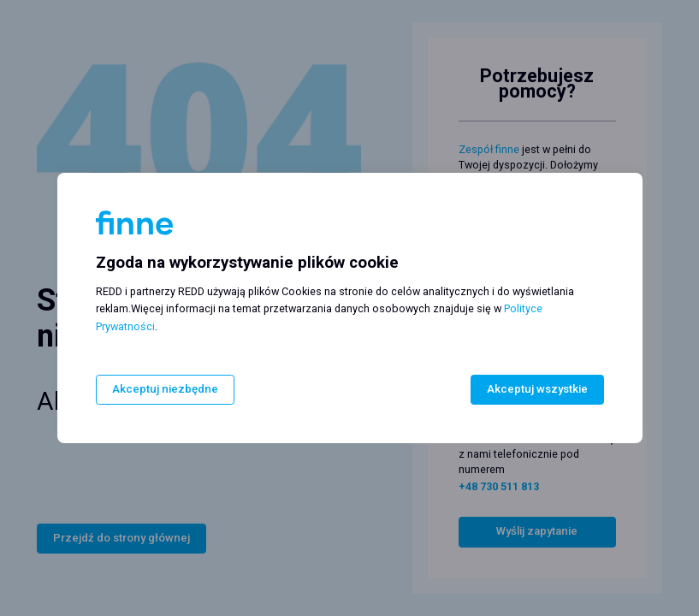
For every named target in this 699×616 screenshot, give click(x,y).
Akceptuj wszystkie (538, 390)
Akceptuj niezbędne (164, 390)
